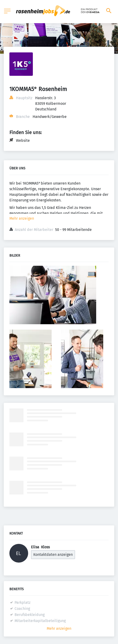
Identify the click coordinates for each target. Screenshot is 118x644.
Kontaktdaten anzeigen (53, 555)
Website (23, 140)
